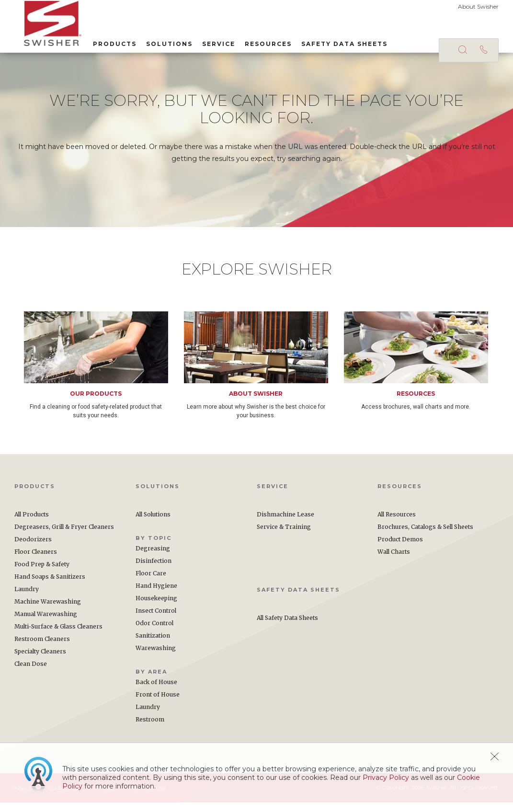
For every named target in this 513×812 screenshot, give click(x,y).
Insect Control (156, 620)
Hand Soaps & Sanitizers (50, 586)
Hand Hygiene (156, 595)
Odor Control (154, 633)
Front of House (158, 704)
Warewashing (156, 658)
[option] (104, 375)
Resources (259, 42)
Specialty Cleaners (40, 661)
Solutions (160, 42)
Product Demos (400, 549)
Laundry (27, 599)
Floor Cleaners (36, 561)
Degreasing (153, 558)
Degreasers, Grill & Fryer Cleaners (64, 536)
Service (209, 42)
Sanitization (153, 645)
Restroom (150, 729)
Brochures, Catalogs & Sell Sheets (425, 536)
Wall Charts (394, 561)
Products (105, 42)
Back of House (156, 692)
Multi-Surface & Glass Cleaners (58, 636)
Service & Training (284, 536)
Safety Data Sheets (335, 42)
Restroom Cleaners (42, 648)
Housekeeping (156, 608)
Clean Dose (31, 673)
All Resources (397, 524)
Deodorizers (33, 549)
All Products (32, 524)
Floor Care (151, 583)
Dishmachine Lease (285, 524)
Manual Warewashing (46, 623)
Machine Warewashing (48, 611)
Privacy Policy (386, 778)
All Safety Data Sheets (287, 627)
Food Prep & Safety (42, 574)
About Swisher (478, 6)
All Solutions (153, 524)
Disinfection (154, 570)
